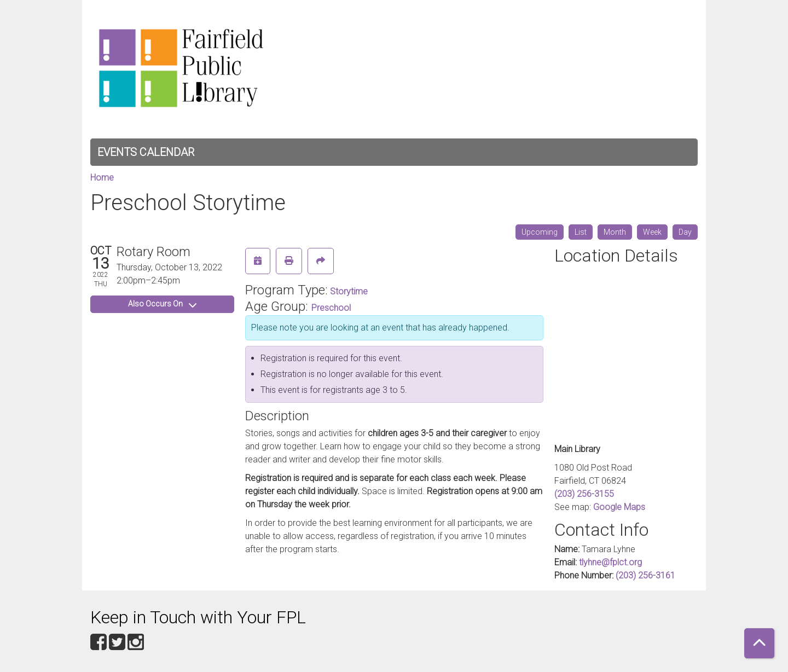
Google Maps (619, 507)
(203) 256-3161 (645, 575)
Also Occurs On (162, 304)
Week (652, 232)
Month (615, 232)
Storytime (349, 291)
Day (685, 232)
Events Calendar (146, 152)
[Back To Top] (759, 643)
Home (102, 178)
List (581, 232)
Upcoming (540, 232)
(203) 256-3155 (584, 494)
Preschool (331, 308)
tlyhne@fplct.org (610, 562)
